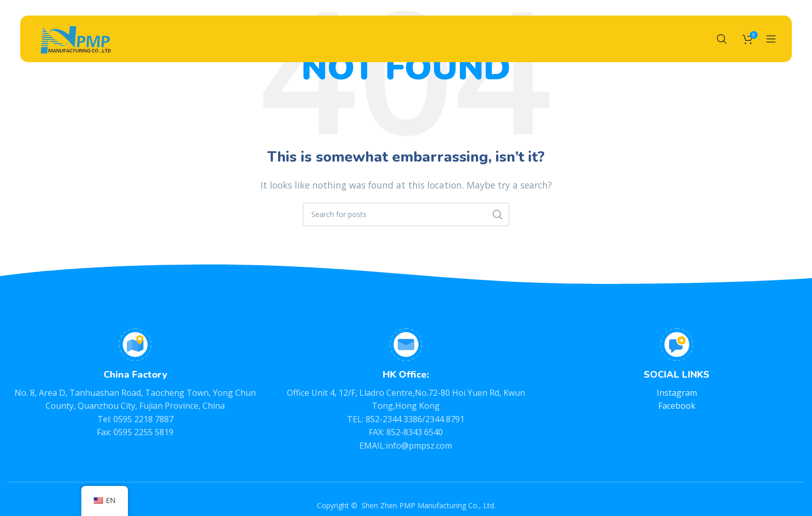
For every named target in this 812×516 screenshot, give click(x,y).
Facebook (677, 406)
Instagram (677, 393)
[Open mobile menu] (771, 39)
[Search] (722, 39)
